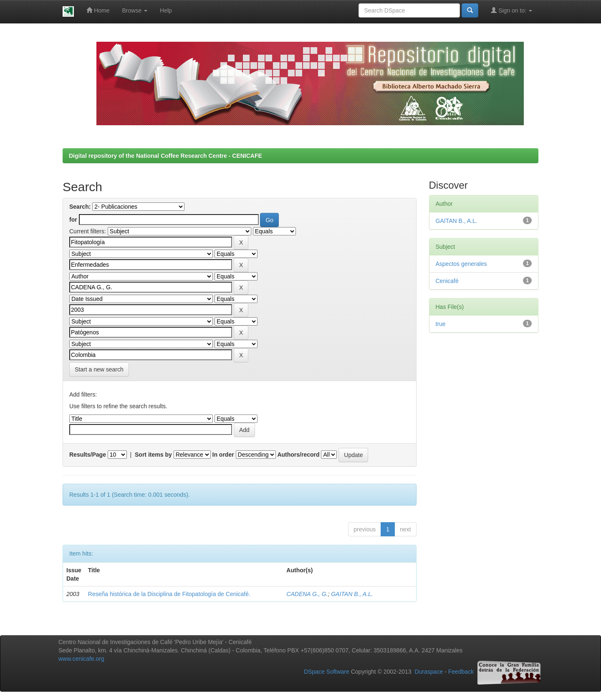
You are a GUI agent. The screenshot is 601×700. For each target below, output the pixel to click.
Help (166, 10)
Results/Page (88, 455)
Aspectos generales (461, 264)
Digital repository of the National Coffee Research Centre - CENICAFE (165, 156)
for (73, 220)
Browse (135, 10)
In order (223, 455)
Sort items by (153, 455)
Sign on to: (511, 10)
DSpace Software (327, 672)
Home (98, 10)
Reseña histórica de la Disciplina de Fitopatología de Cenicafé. (169, 594)
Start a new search (99, 369)
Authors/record (298, 455)
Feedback (461, 672)
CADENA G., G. (307, 594)
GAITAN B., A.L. (352, 594)
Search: (80, 207)
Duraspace (429, 672)
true (441, 324)
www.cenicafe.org (81, 659)
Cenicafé (447, 281)
